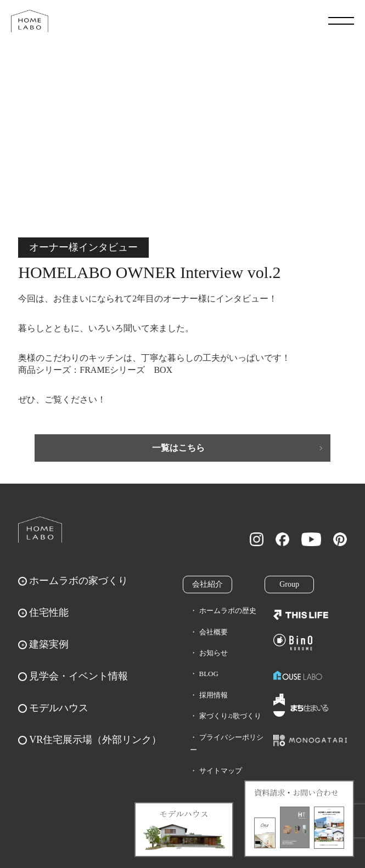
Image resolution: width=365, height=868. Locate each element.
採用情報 (214, 695)
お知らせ (214, 653)
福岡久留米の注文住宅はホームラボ (30, 21)
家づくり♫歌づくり (231, 716)
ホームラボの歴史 (228, 611)
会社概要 (214, 632)
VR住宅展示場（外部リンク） (95, 740)
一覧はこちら (178, 448)
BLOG (209, 674)
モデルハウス (59, 708)
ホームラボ (40, 530)
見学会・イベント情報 (78, 676)
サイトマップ (221, 771)
